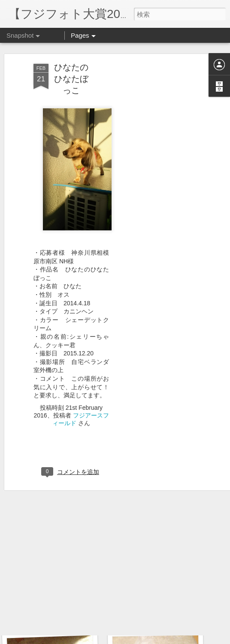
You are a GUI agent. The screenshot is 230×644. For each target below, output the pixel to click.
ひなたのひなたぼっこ (71, 63)
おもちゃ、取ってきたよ (62, 613)
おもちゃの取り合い (158, 618)
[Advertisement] (156, 183)
